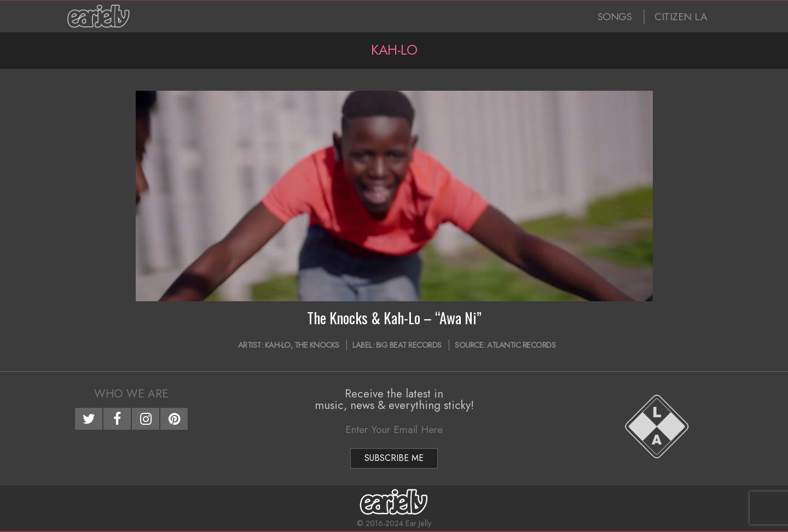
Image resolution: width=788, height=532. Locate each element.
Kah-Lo (278, 345)
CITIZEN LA (681, 17)
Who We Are (131, 394)
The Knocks (317, 345)
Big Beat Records (409, 345)
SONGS (615, 17)
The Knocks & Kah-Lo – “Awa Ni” (394, 318)
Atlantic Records (521, 345)
